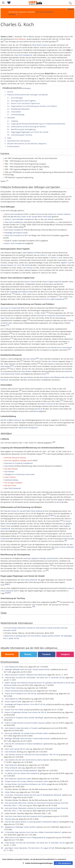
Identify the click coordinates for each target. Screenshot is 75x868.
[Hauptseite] (37, 3)
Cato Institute (49, 219)
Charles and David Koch (13, 691)
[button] (3, 3)
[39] (47, 570)
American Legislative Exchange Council (18, 461)
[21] (22, 361)
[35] (66, 541)
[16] (11, 333)
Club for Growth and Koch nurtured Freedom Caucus (24, 723)
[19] (69, 349)
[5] (12, 70)
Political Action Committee (60, 347)
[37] (53, 549)
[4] (44, 62)
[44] (58, 602)
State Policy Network (12, 488)
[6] (40, 76)
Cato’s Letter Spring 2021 (14, 749)
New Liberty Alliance (28, 580)
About (7, 819)
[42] (6, 593)
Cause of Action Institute (63, 547)
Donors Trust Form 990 (13, 710)
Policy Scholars (10, 768)
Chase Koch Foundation (22, 55)
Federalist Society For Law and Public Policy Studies (22, 511)
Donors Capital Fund (50, 282)
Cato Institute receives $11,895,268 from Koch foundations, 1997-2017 (31, 755)
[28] (54, 442)
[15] (8, 325)
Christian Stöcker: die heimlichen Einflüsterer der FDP (25, 784)
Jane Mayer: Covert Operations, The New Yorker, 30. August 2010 (29, 848)
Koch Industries (20, 39)
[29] (44, 453)
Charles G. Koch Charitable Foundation (18, 219)
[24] (8, 368)
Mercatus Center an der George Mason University (32, 217)
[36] (22, 547)
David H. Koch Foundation (14, 243)
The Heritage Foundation (13, 483)
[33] (61, 521)
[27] (62, 401)
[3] (11, 60)
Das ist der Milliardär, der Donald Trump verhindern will (26, 733)
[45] (34, 607)
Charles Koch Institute (12, 235)
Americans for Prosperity (10, 308)
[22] (39, 363)
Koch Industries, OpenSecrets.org (17, 779)
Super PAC (4, 318)
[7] (7, 181)
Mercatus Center (10, 486)
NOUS (44, 374)
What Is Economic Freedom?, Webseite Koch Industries (25, 675)
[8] (25, 226)
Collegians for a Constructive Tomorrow (19, 474)
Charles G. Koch (46, 255)
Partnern (40, 214)
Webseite (33, 411)
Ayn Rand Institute (11, 469)
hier (39, 409)
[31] (50, 516)
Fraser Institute (10, 477)
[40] (6, 584)
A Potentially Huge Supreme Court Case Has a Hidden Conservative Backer (32, 832)
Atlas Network (6, 366)
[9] (24, 257)
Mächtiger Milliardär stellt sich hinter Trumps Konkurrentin (26, 670)
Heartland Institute (11, 480)
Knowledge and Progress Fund (15, 233)
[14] (28, 320)
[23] (12, 366)
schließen (70, 9)
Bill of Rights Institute (12, 420)
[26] (20, 391)
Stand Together (28, 253)
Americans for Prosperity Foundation (18, 463)
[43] (9, 593)
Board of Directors (47, 404)
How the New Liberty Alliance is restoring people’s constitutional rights (31, 822)
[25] (48, 373)
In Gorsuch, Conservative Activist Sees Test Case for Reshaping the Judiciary (32, 795)
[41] (9, 584)
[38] (51, 565)
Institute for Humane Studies (58, 214)
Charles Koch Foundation (13, 214)
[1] (4, 41)
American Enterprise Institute (15, 458)
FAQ (7, 792)
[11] (58, 296)
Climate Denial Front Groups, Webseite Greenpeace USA (26, 781)
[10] (13, 294)
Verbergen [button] (26, 88)
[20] (37, 358)
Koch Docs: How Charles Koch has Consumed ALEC (23, 816)
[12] (66, 299)
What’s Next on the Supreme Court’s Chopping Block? (24, 838)
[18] (66, 343)
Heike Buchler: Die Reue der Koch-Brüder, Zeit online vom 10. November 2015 (34, 678)
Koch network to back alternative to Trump (20, 728)
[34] (19, 533)
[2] (57, 41)
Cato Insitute (10, 752)
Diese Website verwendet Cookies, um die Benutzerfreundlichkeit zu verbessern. (34, 859)
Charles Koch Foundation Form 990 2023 (20, 694)
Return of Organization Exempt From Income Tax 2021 (25, 712)
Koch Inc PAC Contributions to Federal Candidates (23, 744)
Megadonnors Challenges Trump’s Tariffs (20, 827)
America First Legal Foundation (51, 299)
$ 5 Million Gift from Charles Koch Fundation (21, 773)
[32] (53, 516)
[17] (12, 338)
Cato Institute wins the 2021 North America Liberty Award (26, 760)
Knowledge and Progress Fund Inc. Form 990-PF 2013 (24, 704)
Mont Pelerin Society (40, 45)
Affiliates (57, 377)
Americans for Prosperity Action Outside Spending (23, 718)
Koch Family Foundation (13, 230)
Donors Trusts (29, 282)
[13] (47, 312)
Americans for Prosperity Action (48, 316)
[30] (48, 494)
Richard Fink (9, 688)
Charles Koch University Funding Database (20, 771)
